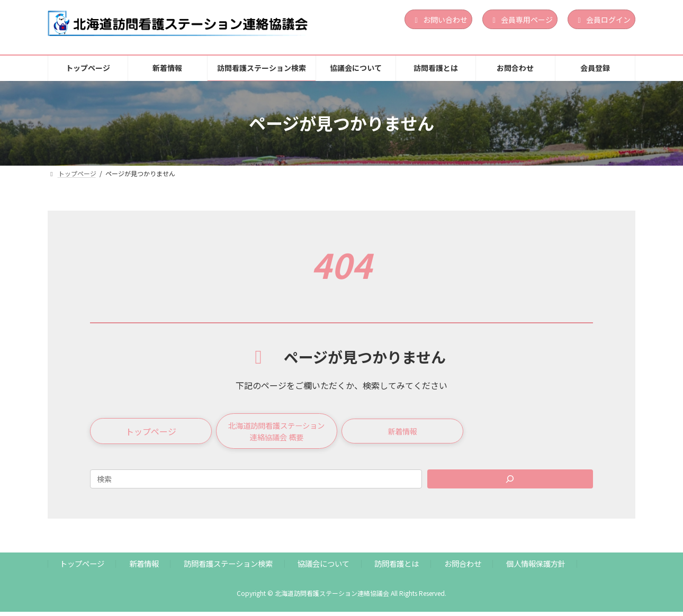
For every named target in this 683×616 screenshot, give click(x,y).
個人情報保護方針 (536, 568)
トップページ (82, 568)
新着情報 (144, 568)
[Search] (510, 483)
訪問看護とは (397, 568)
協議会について (323, 568)
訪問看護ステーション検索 (228, 568)
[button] (151, 433)
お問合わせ (463, 568)
